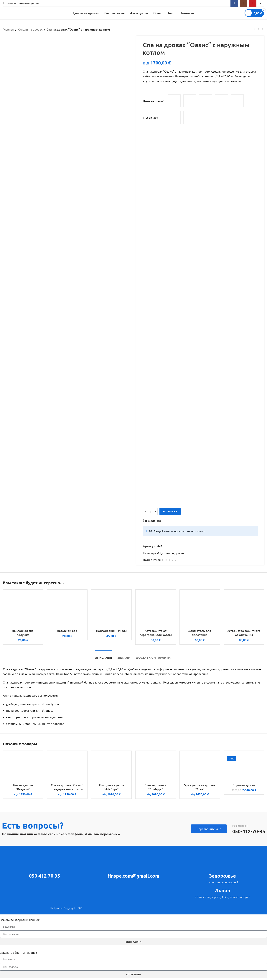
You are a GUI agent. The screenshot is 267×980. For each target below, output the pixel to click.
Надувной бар (67, 631)
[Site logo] (17, 12)
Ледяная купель (244, 785)
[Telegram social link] (176, 560)
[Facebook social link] (163, 560)
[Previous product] (255, 29)
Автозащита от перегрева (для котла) (156, 633)
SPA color (150, 117)
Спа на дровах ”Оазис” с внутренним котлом (67, 787)
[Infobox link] (44, 868)
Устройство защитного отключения (244, 633)
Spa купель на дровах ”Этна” (200, 787)
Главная (8, 29)
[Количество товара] (150, 511)
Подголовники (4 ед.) (111, 631)
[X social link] (166, 560)
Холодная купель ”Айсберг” (111, 787)
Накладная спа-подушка (23, 633)
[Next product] (262, 29)
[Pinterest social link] (169, 560)
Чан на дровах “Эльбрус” (156, 787)
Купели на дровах (30, 29)
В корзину (170, 511)
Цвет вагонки (153, 101)
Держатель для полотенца (200, 633)
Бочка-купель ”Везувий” (23, 787)
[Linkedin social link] (172, 560)
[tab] (103, 656)
